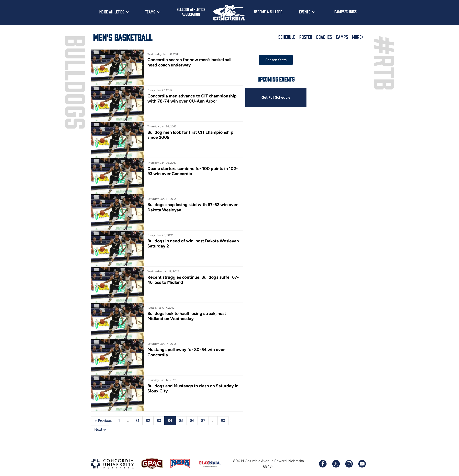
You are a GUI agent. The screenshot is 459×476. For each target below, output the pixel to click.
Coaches (324, 37)
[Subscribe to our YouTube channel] (362, 464)
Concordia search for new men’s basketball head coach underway (189, 62)
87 (203, 421)
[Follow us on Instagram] (349, 464)
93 (223, 421)
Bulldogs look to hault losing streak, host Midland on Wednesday (187, 316)
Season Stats (276, 60)
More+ (358, 37)
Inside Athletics (111, 12)
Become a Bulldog (268, 11)
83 (159, 421)
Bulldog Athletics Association (191, 12)
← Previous (103, 421)
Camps (342, 37)
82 (148, 421)
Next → (100, 430)
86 (192, 421)
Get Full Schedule (276, 97)
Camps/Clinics (345, 11)
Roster (306, 37)
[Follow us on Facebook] (323, 464)
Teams (150, 12)
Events (305, 12)
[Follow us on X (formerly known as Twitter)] (336, 464)
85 (181, 421)
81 (137, 421)
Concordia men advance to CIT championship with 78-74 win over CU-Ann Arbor (192, 98)
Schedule (287, 37)
